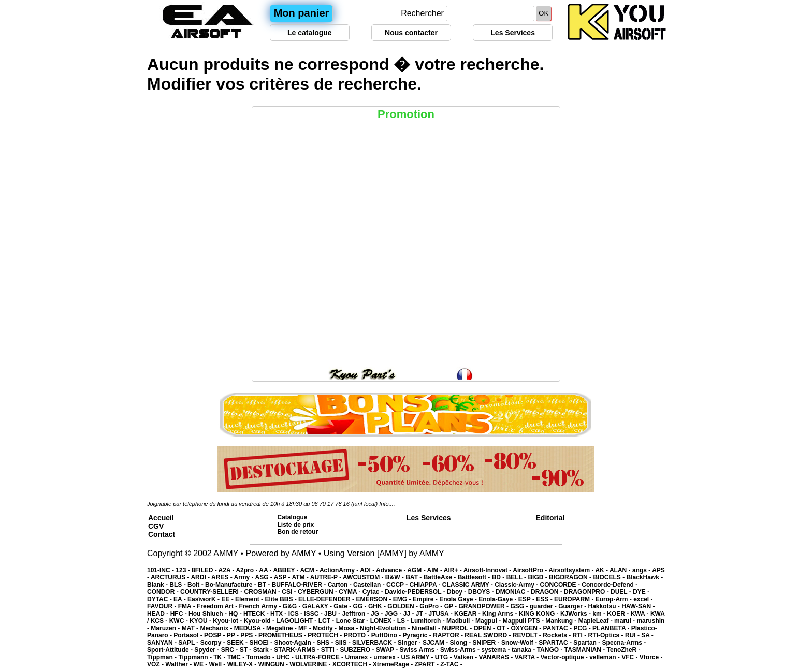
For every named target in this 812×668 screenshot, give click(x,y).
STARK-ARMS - (297, 650)
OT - (504, 628)
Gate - (343, 606)
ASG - (264, 577)
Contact (162, 534)
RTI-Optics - (607, 635)
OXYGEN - (527, 628)
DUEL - (622, 592)
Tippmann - (196, 657)
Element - (250, 599)
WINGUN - (274, 664)
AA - (266, 570)
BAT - (414, 577)
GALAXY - (318, 606)
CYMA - (351, 592)
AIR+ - (454, 570)
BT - (265, 585)
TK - (220, 657)
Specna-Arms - (624, 643)
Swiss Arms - (420, 650)
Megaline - (282, 628)
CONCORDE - (561, 585)
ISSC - (314, 614)
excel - (643, 599)
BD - (499, 577)
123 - (184, 570)
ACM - (310, 570)
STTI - (331, 650)
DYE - (641, 592)
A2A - (227, 570)
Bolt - (196, 585)
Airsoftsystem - (572, 570)
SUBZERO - (358, 650)
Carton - (340, 585)
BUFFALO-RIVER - (300, 585)
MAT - (191, 628)
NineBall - (427, 628)
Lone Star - (353, 621)
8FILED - (205, 570)
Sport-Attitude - (171, 650)
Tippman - (163, 657)
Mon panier (302, 13)
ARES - (223, 577)
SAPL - (189, 643)
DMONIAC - (513, 592)
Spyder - (207, 650)
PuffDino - (387, 635)
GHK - (378, 606)
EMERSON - (374, 599)
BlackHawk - (644, 577)
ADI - (368, 570)
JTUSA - (441, 614)
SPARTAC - (556, 643)
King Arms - (501, 614)
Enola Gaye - (459, 599)
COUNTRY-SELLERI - (212, 592)
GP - (452, 606)
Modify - (325, 628)
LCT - (327, 621)
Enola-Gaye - (498, 599)
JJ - (410, 614)
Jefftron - (357, 614)
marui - (625, 621)
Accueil (161, 518)
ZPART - (428, 664)
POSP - (215, 635)
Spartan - (588, 643)
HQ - (236, 614)
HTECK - (257, 614)
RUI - (633, 635)
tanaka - (524, 650)
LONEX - (384, 621)
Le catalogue (310, 33)
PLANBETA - (612, 628)
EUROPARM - (575, 599)
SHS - (325, 643)
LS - (404, 621)
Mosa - (349, 628)
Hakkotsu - (605, 606)
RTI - (581, 635)
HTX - (279, 614)
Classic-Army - (517, 585)
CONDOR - (164, 592)
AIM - (436, 570)
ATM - (301, 577)
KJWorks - (576, 614)
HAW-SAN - (638, 606)
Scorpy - (214, 643)
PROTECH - (325, 635)
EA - (180, 599)
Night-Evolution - (386, 628)
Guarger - (573, 606)
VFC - (630, 657)
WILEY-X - (243, 664)
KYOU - (201, 621)
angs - (642, 570)
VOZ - (156, 664)
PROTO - (358, 635)
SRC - (230, 650)
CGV (156, 526)
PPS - (249, 635)
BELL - (517, 577)
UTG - (444, 657)
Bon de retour (298, 532)
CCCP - (398, 585)
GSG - (520, 606)
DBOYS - (482, 592)
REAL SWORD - (488, 635)
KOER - (619, 614)
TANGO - (551, 650)
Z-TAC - (451, 664)
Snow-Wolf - (520, 643)
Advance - (392, 570)
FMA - (187, 606)
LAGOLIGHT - (297, 621)
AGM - (417, 570)
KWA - (641, 614)
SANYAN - (163, 643)
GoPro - (432, 606)
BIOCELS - (610, 577)
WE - (201, 664)
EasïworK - (204, 599)
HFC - (179, 614)
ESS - (545, 599)
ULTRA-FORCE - (320, 657)
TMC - (237, 657)
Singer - (410, 643)
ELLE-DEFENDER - (327, 599)
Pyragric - (418, 635)
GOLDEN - (403, 606)
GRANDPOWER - (484, 606)
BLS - (178, 585)
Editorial (550, 518)
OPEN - (485, 628)
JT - (422, 614)
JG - (378, 614)
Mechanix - (217, 628)
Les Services (513, 33)
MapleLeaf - (596, 621)
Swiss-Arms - (461, 650)
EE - (228, 599)
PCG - (583, 628)
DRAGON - (547, 592)
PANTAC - (559, 628)
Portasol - (189, 635)
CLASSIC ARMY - (468, 585)
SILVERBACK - (375, 643)
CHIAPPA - (426, 585)
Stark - (264, 650)
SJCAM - (436, 643)
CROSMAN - (263, 592)
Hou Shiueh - (208, 614)
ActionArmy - (340, 570)
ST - (247, 650)
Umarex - (359, 657)
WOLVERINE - (311, 664)
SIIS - (344, 643)
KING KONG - (540, 614)
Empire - (426, 599)
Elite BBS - (281, 599)
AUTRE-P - (327, 577)
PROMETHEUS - (283, 635)
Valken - (466, 657)
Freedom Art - (218, 606)
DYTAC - (160, 599)
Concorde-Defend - (610, 585)
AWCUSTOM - (364, 577)
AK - (602, 570)
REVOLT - (528, 635)
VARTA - (528, 657)
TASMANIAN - (586, 650)
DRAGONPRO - (587, 592)
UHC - (286, 657)
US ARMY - (418, 657)
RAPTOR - (449, 635)
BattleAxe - (441, 577)
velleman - (605, 657)
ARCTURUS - (171, 577)
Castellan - (370, 585)
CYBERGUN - (318, 592)
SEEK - (238, 643)
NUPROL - (458, 628)
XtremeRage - (394, 664)
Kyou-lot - (228, 621)
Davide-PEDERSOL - (416, 592)
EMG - (403, 599)
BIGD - (538, 577)
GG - (361, 606)
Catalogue (293, 517)
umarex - (387, 657)
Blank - (158, 585)
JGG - (394, 614)
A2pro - (247, 570)
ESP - (527, 599)
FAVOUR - (163, 606)
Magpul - (489, 621)
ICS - (296, 614)
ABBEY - (286, 570)
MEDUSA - (250, 628)
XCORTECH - (353, 664)
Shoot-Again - (295, 643)
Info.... (387, 504)
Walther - (179, 664)
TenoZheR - (624, 650)
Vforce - (651, 657)
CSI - (290, 592)
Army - (245, 577)
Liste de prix (296, 525)
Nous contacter (411, 33)
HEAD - (159, 614)
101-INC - (161, 570)
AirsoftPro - (531, 570)
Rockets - (557, 635)
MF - (306, 628)
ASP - (283, 577)
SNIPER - (487, 643)
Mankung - (562, 621)
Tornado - (262, 657)
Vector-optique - (565, 657)
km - (600, 614)
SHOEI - (262, 643)
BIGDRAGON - (571, 577)
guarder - (544, 606)
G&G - (293, 606)
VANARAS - (497, 657)
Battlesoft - (475, 577)
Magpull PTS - (524, 621)
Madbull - (461, 621)
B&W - (395, 577)
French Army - (261, 606)
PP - (234, 635)
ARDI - (201, 577)
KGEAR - (468, 614)
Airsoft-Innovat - (488, 570)
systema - (496, 650)
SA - (647, 635)
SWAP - (388, 650)
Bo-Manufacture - (231, 585)
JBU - (333, 614)
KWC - (179, 621)
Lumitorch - (429, 621)
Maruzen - (166, 628)
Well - (218, 664)
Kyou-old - (260, 621)
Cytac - (374, 592)
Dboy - (458, 592)
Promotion (406, 114)
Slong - (461, 643)
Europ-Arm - (614, 599)
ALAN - (621, 570)
